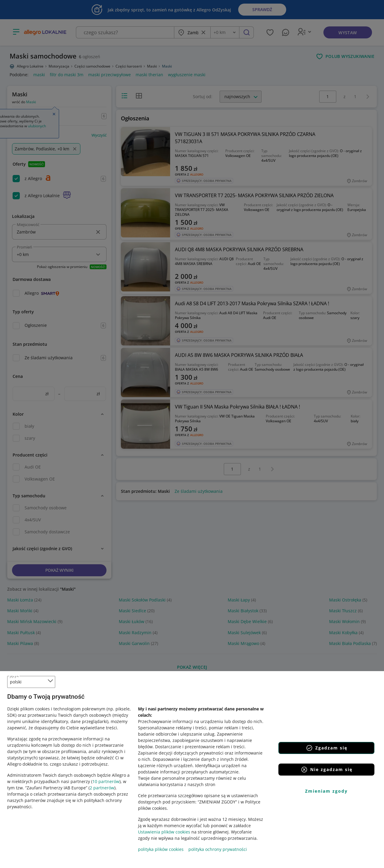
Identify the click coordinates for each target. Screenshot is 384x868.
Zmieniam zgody (326, 791)
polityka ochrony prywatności (218, 849)
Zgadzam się (327, 748)
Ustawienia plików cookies (164, 832)
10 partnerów (106, 781)
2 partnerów (102, 788)
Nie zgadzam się (327, 770)
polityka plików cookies (161, 849)
